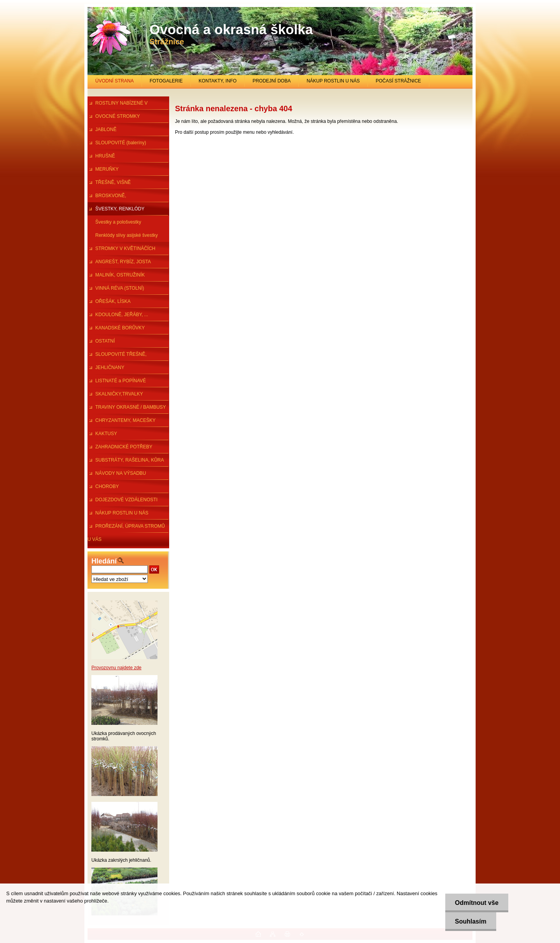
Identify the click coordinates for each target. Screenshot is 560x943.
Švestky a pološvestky (118, 222)
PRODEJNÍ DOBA (271, 81)
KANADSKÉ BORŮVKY (120, 328)
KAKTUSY (106, 434)
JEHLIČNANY (110, 367)
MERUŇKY (107, 169)
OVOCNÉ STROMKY (118, 116)
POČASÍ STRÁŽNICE (398, 81)
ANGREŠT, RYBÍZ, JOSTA (123, 262)
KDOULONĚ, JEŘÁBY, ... (122, 315)
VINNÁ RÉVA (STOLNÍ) (120, 288)
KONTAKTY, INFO (218, 81)
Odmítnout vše (477, 903)
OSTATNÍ (105, 341)
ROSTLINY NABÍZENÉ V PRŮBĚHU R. (117, 105)
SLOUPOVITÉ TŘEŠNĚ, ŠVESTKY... (117, 356)
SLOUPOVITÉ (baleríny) (121, 143)
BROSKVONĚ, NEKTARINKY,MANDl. (111, 198)
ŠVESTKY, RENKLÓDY (120, 209)
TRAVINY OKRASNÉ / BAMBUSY (131, 407)
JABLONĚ (106, 129)
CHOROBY (107, 486)
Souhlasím (471, 921)
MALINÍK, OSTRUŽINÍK (120, 275)
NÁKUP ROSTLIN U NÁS (333, 81)
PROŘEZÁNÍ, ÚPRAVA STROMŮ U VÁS (126, 528)
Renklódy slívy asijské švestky (127, 235)
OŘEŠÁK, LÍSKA (113, 301)
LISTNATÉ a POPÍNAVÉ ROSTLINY (117, 383)
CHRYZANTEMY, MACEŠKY (125, 420)
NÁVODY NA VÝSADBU (121, 473)
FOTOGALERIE (166, 81)
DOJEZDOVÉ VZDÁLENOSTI (126, 500)
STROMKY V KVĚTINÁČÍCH (125, 248)
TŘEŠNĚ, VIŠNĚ (113, 182)
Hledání (104, 561)
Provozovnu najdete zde (116, 668)
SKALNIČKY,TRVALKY (119, 394)
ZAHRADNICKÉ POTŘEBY (124, 447)
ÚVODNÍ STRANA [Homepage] (115, 81)
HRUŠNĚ (105, 156)
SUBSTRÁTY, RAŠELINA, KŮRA (130, 460)
